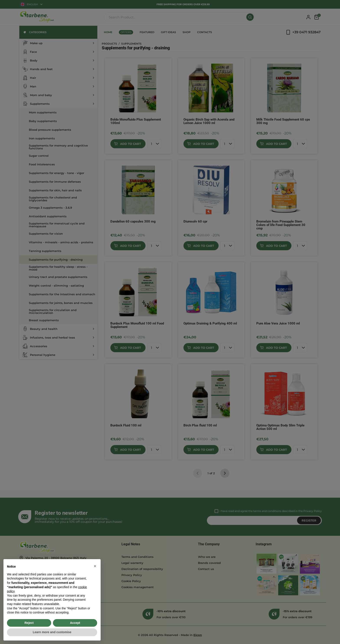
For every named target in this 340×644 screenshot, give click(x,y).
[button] (95, 566)
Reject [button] (29, 623)
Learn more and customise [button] (52, 632)
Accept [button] (75, 623)
